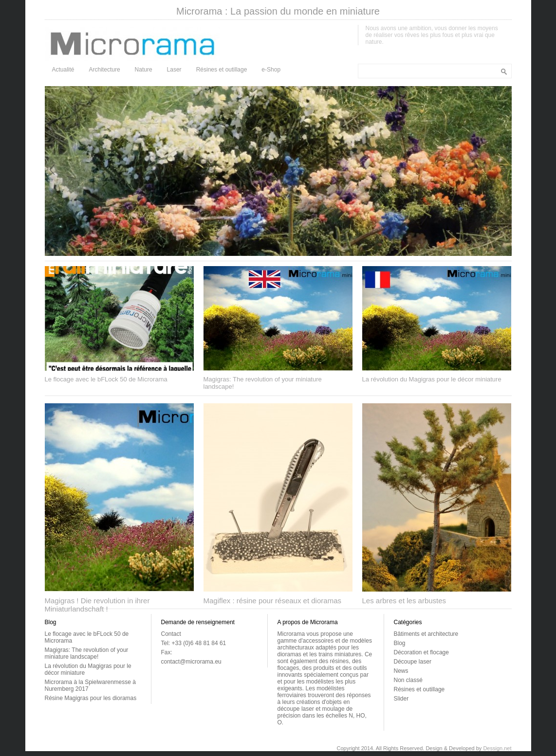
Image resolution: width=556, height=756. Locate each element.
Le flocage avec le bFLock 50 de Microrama (106, 379)
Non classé (408, 680)
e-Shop (271, 70)
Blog (400, 643)
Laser (174, 70)
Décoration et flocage (421, 652)
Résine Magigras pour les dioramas (91, 698)
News (401, 671)
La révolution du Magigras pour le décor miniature (432, 379)
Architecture (105, 70)
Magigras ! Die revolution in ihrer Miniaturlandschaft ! (97, 605)
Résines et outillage (222, 70)
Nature (144, 70)
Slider (401, 699)
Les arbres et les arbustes (404, 601)
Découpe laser (413, 662)
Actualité (63, 70)
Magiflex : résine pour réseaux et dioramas (272, 601)
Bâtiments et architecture (426, 634)
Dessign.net (497, 748)
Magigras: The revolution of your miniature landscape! (87, 653)
